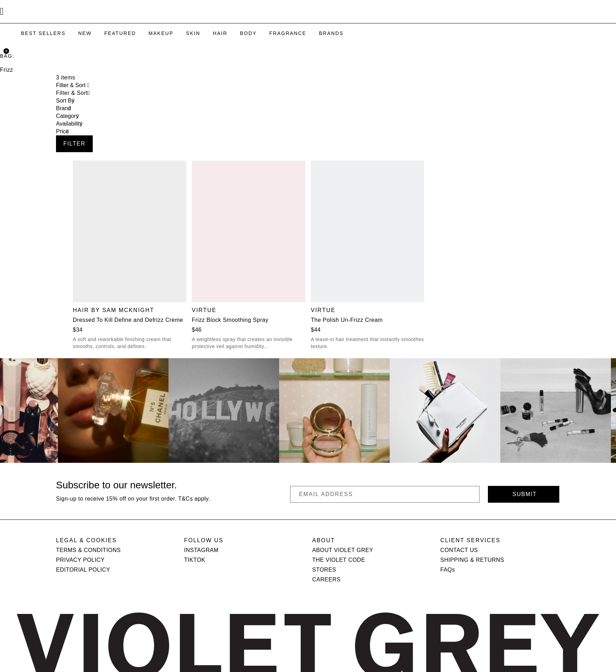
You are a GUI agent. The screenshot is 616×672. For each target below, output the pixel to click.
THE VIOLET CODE (339, 560)
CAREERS (326, 579)
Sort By (65, 101)
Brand (64, 108)
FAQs (448, 570)
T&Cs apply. (194, 499)
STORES (324, 570)
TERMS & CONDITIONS (88, 550)
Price (62, 131)
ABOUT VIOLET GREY (343, 550)
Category (67, 116)
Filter (74, 144)
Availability (69, 124)
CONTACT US (459, 550)
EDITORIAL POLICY (83, 570)
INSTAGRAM (201, 550)
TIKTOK (195, 560)
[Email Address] (385, 494)
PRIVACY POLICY (80, 560)
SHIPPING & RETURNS (472, 560)
